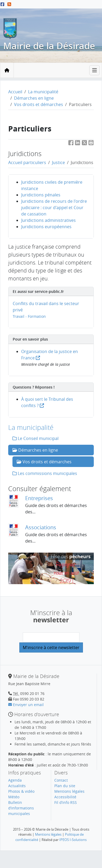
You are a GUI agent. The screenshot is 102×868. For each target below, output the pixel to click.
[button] (91, 144)
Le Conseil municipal (36, 438)
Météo (14, 797)
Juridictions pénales (41, 195)
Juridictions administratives (48, 220)
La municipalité (43, 92)
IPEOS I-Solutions (73, 840)
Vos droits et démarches (39, 104)
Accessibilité (65, 797)
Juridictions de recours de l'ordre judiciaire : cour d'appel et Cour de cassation (54, 208)
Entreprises (39, 498)
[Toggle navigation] (95, 70)
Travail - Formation (29, 316)
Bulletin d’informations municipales (21, 808)
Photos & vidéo (21, 791)
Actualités (17, 786)
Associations (41, 527)
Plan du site (65, 786)
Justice (58, 162)
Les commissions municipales (45, 473)
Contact (61, 780)
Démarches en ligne (34, 98)
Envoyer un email (26, 705)
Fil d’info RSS (66, 802)
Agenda (15, 780)
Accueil (15, 92)
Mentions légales (69, 791)
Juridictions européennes (46, 227)
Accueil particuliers (27, 162)
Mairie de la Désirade (49, 46)
